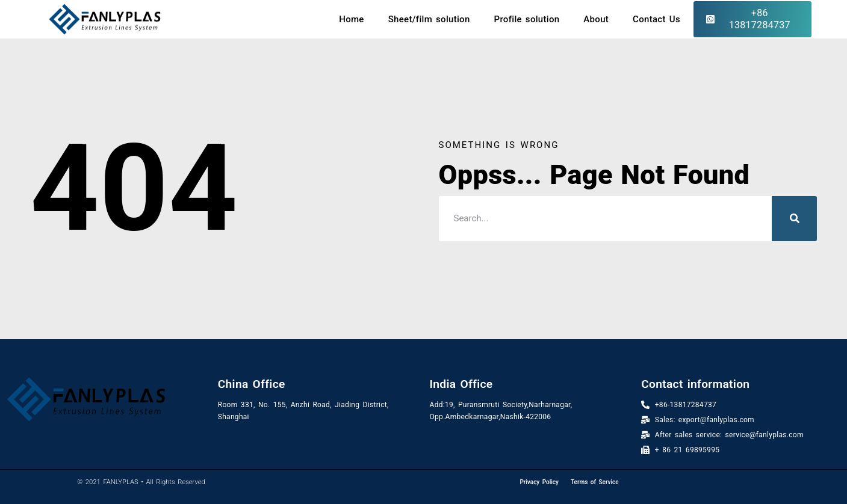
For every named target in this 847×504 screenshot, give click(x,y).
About (596, 19)
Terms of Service (595, 482)
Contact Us (656, 19)
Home (351, 19)
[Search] (794, 219)
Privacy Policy (539, 482)
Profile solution (527, 19)
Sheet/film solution (429, 19)
